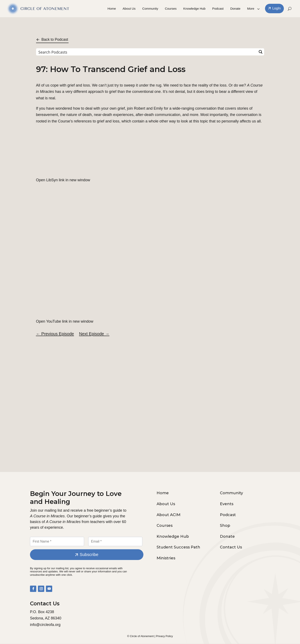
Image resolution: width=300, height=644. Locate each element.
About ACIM (169, 515)
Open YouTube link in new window (65, 321)
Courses (171, 9)
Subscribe (89, 555)
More (251, 9)
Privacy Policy (164, 636)
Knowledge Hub (194, 9)
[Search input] (147, 52)
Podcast (218, 9)
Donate (235, 9)
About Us (129, 9)
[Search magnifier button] (261, 52)
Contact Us (231, 548)
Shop (225, 526)
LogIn (277, 9)
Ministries (166, 558)
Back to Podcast (55, 39)
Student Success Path (178, 548)
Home (112, 9)
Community (150, 9)
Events (227, 504)
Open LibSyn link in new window (63, 180)
